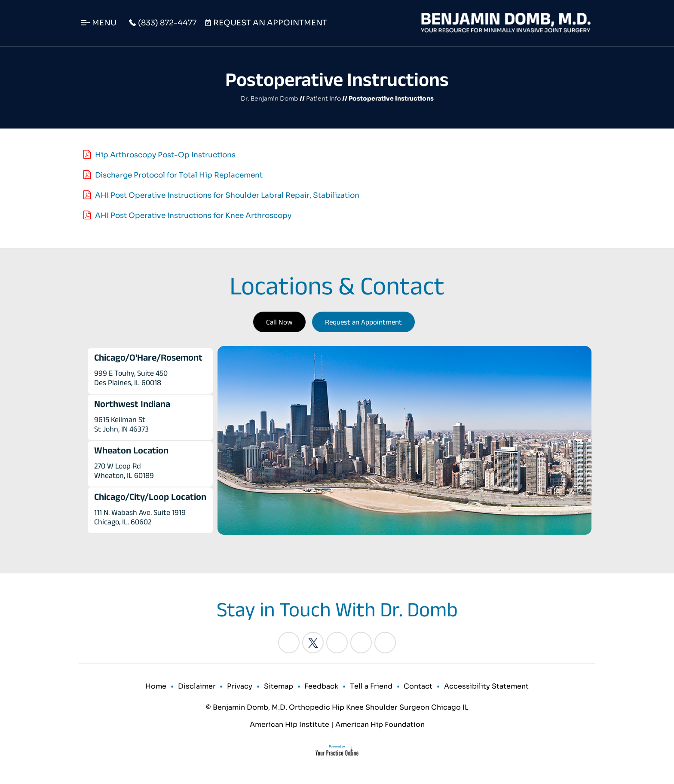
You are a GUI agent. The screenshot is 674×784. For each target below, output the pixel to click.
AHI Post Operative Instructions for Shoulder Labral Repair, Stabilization (227, 195)
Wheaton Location (131, 450)
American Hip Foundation (380, 726)
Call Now (279, 322)
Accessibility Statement (484, 687)
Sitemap (279, 687)
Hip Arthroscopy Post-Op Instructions (165, 155)
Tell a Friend (370, 687)
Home (158, 687)
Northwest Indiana (132, 404)
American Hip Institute (290, 726)
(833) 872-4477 (167, 23)
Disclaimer (199, 687)
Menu (104, 23)
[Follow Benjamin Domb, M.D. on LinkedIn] (337, 643)
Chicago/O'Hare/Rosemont (148, 357)
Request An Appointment (270, 23)
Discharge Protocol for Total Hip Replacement (179, 175)
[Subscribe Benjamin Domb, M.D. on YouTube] (385, 643)
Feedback (321, 687)
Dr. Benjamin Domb (270, 98)
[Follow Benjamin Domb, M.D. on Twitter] (313, 643)
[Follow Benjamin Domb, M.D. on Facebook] (289, 643)
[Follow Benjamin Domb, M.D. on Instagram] (361, 643)
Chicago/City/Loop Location (150, 496)
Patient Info (323, 98)
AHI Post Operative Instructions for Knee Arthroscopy (193, 216)
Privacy (241, 687)
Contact (417, 687)
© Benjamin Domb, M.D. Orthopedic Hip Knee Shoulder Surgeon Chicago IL (337, 709)
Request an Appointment (363, 322)
